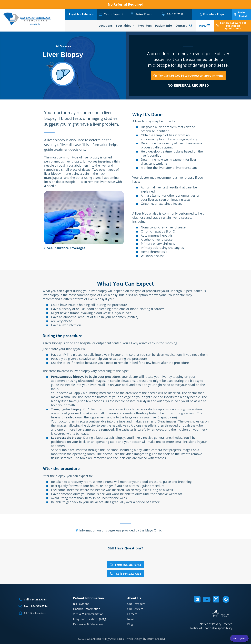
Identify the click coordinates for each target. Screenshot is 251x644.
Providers (145, 26)
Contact (181, 26)
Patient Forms (144, 14)
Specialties (125, 26)
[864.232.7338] (164, 14)
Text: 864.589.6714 (36, 606)
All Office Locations (35, 613)
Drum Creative (156, 639)
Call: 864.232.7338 (35, 599)
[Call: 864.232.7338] (21, 599)
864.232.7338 (175, 14)
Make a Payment (114, 14)
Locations (106, 26)
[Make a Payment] (101, 14)
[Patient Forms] (132, 14)
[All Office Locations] (21, 613)
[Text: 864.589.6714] (21, 606)
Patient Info (164, 26)
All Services (63, 46)
